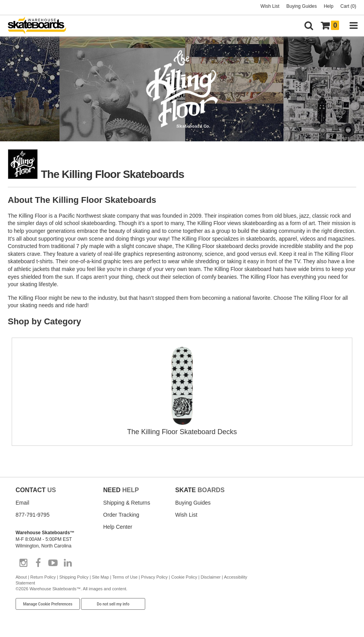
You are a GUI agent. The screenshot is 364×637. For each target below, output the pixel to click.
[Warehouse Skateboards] (41, 26)
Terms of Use (125, 577)
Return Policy (43, 577)
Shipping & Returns (127, 503)
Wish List (270, 6)
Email (22, 503)
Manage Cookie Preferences (48, 604)
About (21, 577)
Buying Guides (302, 6)
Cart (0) (348, 6)
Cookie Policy (184, 577)
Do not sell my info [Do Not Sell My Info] (113, 604)
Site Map (100, 577)
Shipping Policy (74, 577)
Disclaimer (210, 577)
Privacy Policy (154, 577)
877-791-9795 (33, 515)
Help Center (118, 527)
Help (329, 6)
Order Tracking (121, 515)
